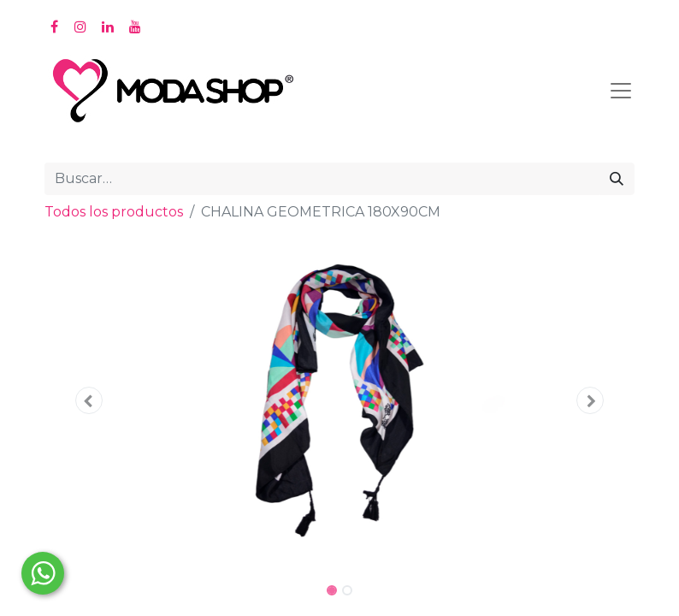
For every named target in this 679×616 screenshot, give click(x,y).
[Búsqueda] (617, 179)
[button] (89, 400)
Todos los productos (114, 212)
